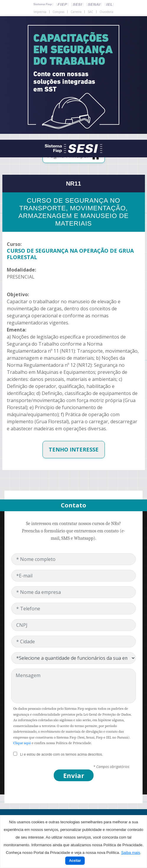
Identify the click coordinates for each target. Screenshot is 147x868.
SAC (90, 12)
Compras (58, 12)
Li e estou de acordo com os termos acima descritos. (62, 754)
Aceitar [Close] (75, 861)
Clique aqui (22, 743)
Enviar (74, 775)
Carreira (76, 12)
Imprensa (40, 12)
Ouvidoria (106, 12)
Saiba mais (130, 853)
